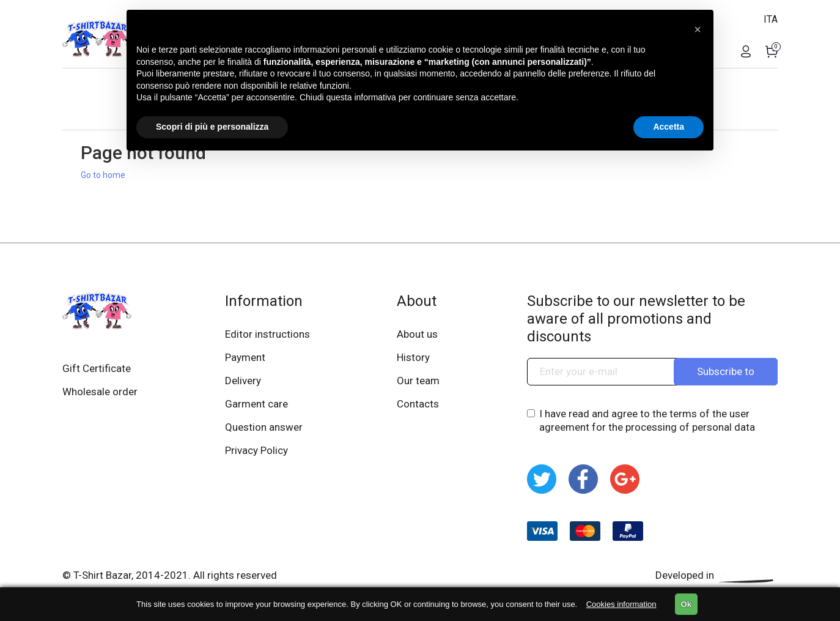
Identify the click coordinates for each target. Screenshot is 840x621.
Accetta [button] (669, 127)
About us (417, 334)
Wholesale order (100, 392)
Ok (686, 604)
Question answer (264, 427)
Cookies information (621, 604)
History (413, 357)
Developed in (717, 575)
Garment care (256, 404)
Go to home (103, 175)
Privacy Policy (256, 450)
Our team (418, 381)
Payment (245, 357)
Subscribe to (726, 371)
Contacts (418, 404)
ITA (771, 19)
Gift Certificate (97, 368)
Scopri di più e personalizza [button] (212, 127)
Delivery (243, 381)
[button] (698, 29)
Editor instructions (267, 334)
